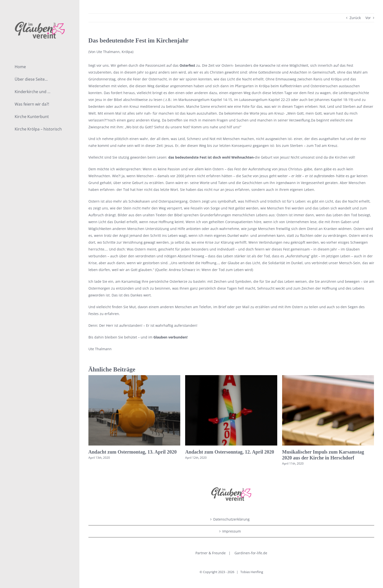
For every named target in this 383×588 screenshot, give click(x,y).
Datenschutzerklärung (231, 519)
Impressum (232, 531)
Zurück (355, 18)
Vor (368, 18)
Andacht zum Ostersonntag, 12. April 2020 (230, 452)
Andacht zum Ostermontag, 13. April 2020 (133, 452)
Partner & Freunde (211, 553)
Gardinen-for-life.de (251, 553)
